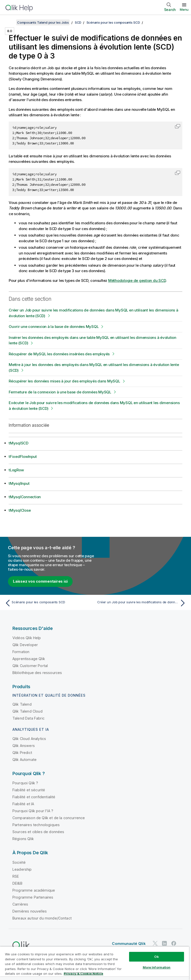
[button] (178, 126)
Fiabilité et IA (23, 804)
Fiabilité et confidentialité (34, 797)
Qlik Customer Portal (30, 666)
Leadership (22, 869)
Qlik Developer (25, 645)
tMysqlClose (20, 510)
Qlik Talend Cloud (27, 711)
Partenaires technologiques (36, 825)
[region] (95, 963)
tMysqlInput (19, 483)
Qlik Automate (24, 760)
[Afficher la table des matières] (10, 22)
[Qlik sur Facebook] (174, 943)
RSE (16, 876)
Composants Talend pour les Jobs (43, 22)
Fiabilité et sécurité (29, 790)
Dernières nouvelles (30, 911)
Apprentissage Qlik (29, 659)
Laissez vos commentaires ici (40, 581)
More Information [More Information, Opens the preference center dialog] (157, 967)
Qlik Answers (24, 746)
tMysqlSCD (19, 443)
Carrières (20, 904)
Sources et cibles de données (38, 832)
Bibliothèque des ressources (37, 673)
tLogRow (16, 470)
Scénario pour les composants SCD (113, 22)
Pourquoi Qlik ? (25, 783)
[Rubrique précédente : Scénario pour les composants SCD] (49, 603)
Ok (156, 957)
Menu (184, 9)
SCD (78, 22)
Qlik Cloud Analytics (29, 739)
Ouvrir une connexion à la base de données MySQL (54, 327)
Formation (21, 652)
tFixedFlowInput (23, 457)
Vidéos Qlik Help (27, 638)
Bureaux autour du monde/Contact (42, 918)
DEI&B (17, 883)
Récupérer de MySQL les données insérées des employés (59, 354)
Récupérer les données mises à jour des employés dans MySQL (64, 381)
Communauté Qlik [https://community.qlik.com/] (129, 944)
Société (19, 862)
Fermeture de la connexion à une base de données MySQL (60, 392)
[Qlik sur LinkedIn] (164, 943)
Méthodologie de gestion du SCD (137, 280)
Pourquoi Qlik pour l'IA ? (33, 811)
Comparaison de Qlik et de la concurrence (49, 818)
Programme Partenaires (33, 897)
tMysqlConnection (25, 497)
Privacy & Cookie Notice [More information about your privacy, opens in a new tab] (83, 974)
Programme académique (34, 890)
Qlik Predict (22, 753)
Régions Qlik (23, 839)
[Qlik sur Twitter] (155, 943)
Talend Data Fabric (28, 718)
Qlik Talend (22, 704)
